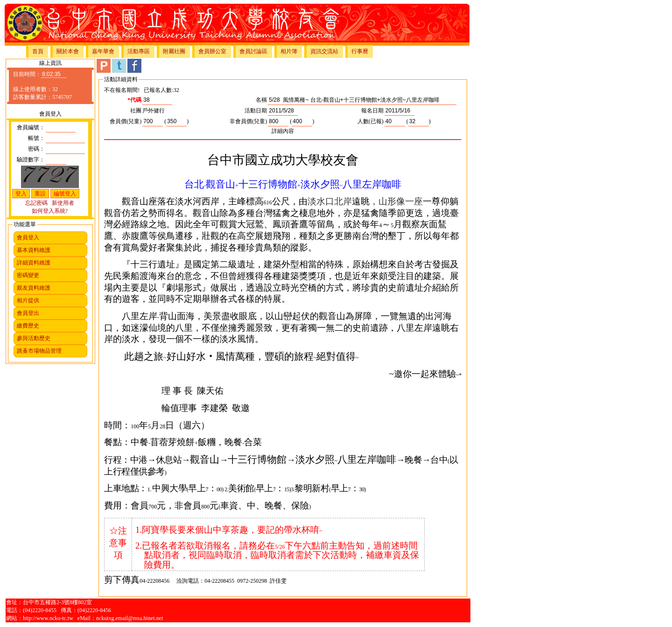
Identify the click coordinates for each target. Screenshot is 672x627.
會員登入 (28, 237)
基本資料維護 (34, 250)
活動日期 (256, 111)
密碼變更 (28, 275)
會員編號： (31, 127)
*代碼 (134, 100)
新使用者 (63, 203)
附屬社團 (174, 51)
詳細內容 (283, 131)
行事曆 (360, 51)
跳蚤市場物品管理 (39, 351)
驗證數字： (31, 160)
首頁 (38, 51)
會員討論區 (253, 51)
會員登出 (28, 313)
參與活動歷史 (34, 338)
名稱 (261, 100)
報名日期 (372, 111)
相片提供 (28, 300)
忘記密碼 (36, 203)
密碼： (36, 149)
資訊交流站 (324, 51)
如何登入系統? (50, 211)
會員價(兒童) (126, 121)
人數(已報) (371, 121)
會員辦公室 (212, 51)
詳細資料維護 (34, 263)
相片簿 (289, 51)
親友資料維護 (34, 288)
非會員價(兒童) (248, 121)
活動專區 (139, 51)
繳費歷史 (28, 326)
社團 (136, 111)
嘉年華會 (103, 51)
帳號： (36, 138)
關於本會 (68, 51)
